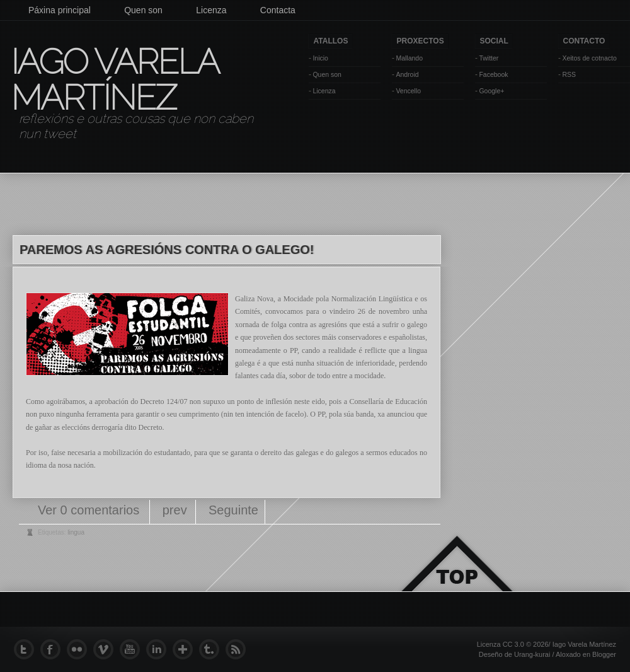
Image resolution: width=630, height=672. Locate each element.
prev (175, 510)
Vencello (408, 91)
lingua (76, 532)
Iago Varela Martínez (114, 79)
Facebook (493, 74)
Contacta (278, 10)
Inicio (320, 58)
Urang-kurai (532, 654)
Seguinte (233, 510)
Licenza (211, 10)
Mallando (409, 58)
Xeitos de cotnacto (589, 58)
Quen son (143, 10)
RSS (569, 74)
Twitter (489, 58)
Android (407, 74)
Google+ (491, 91)
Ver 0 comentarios (90, 510)
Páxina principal (60, 10)
